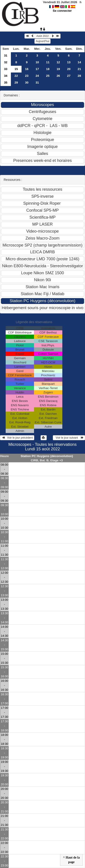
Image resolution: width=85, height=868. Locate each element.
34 (6, 76)
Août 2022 (42, 36)
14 (79, 62)
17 (37, 69)
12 (58, 62)
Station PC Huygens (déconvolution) (47, 456)
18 (48, 69)
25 (48, 76)
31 (6, 56)
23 (27, 76)
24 (37, 76)
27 (69, 76)
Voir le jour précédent (17, 438)
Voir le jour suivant (69, 438)
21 (79, 69)
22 (16, 76)
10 (37, 62)
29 (16, 83)
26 (58, 76)
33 (6, 69)
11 (48, 62)
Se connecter (62, 11)
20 (69, 69)
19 (58, 69)
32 (6, 62)
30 (27, 83)
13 (69, 62)
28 (79, 76)
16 (27, 69)
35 (6, 83)
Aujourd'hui (43, 41)
